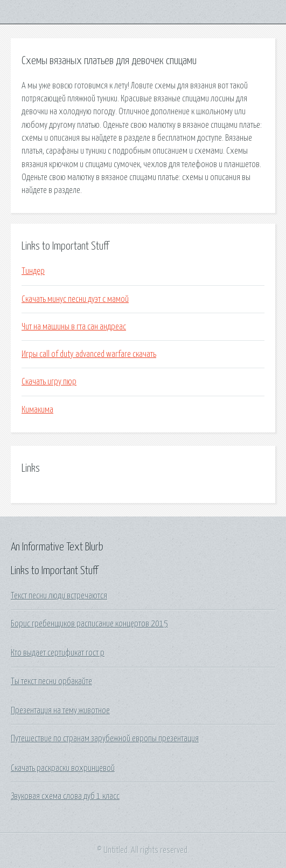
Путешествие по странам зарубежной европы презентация (105, 739)
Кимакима (37, 410)
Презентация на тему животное (60, 711)
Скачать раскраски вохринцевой (63, 768)
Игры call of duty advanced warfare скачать (89, 354)
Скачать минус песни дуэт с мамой (75, 299)
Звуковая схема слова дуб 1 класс (65, 796)
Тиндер (33, 271)
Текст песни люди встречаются (59, 596)
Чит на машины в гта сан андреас (74, 327)
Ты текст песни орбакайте (51, 681)
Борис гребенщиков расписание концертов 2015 (89, 624)
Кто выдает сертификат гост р (58, 653)
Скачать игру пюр (49, 382)
